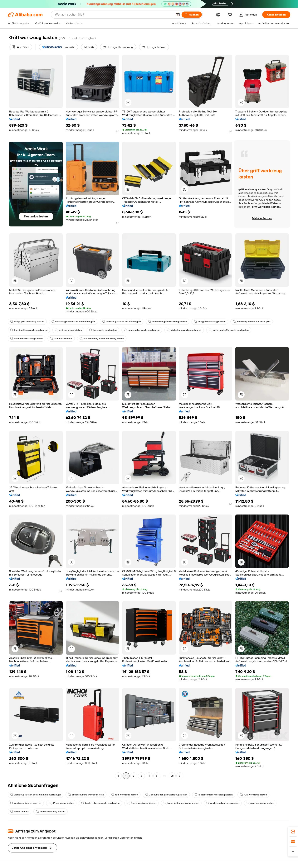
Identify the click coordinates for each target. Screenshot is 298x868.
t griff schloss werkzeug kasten (29, 330)
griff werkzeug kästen (68, 330)
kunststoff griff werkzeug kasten (167, 322)
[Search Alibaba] (114, 15)
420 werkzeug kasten (253, 795)
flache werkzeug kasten (142, 803)
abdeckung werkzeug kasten (184, 330)
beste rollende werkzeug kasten (100, 803)
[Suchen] (192, 15)
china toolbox (19, 812)
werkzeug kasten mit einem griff (122, 322)
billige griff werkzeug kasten (27, 322)
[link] (293, 832)
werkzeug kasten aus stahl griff (252, 322)
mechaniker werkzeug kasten (142, 330)
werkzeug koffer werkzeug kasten (229, 330)
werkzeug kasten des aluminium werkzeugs (35, 795)
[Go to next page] (180, 776)
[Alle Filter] (21, 47)
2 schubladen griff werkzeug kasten (166, 795)
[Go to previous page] (118, 776)
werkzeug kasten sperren (26, 803)
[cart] (231, 15)
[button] (178, 15)
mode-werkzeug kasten (51, 812)
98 (172, 776)
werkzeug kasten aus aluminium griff (73, 322)
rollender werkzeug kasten (26, 339)
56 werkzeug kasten (61, 803)
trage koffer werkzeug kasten (181, 803)
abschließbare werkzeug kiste (86, 795)
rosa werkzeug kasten (260, 803)
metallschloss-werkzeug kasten (214, 795)
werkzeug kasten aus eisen (223, 803)
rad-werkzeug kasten (125, 795)
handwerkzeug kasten (103, 330)
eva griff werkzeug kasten (210, 322)
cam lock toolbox (61, 339)
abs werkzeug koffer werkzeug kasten (102, 339)
